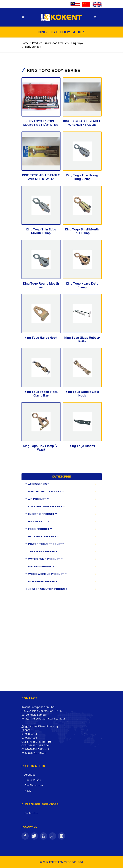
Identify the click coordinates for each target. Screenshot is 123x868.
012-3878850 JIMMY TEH (36, 742)
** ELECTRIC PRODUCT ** (41, 514)
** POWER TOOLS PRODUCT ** (45, 544)
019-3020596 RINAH (34, 753)
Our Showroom (34, 785)
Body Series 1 (33, 47)
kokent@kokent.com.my (44, 726)
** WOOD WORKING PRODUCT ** (46, 574)
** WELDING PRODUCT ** (41, 566)
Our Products (33, 780)
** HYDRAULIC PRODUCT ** (42, 536)
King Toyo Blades (82, 446)
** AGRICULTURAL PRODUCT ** (45, 491)
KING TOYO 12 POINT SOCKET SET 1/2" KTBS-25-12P (41, 125)
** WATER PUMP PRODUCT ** (44, 559)
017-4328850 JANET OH (36, 745)
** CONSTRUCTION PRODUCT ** (45, 506)
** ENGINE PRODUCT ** (40, 521)
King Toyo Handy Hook (41, 338)
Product (37, 43)
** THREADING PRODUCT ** (43, 551)
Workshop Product (56, 43)
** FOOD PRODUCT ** (39, 529)
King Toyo (77, 43)
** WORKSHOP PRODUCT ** (43, 581)
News (28, 791)
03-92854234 (29, 734)
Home (25, 43)
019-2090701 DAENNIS (35, 749)
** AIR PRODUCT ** (37, 499)
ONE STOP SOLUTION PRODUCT (46, 589)
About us (30, 775)
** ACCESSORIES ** (37, 484)
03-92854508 (29, 738)
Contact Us (31, 813)
